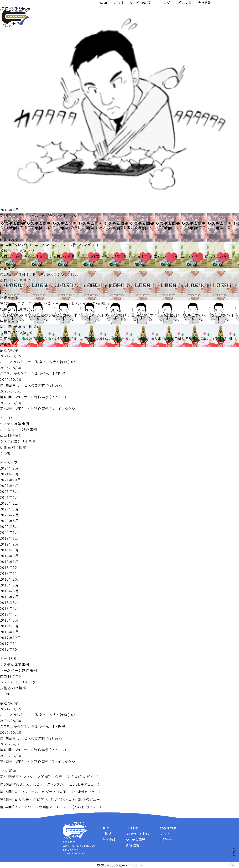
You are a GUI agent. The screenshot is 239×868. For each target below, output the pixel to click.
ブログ (165, 3)
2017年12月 (11, 638)
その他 (5, 453)
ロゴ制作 (133, 828)
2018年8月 (9, 591)
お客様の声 (184, 3)
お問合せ (166, 840)
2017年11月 (11, 643)
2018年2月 (9, 626)
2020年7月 (9, 515)
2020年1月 (9, 532)
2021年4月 (9, 486)
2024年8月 (9, 474)
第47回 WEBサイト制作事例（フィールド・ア (37, 397)
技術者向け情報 (13, 447)
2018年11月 (11, 573)
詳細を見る (9, 239)
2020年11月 (11, 503)
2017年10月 (11, 649)
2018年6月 (9, 603)
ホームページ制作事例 (19, 430)
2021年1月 (9, 497)
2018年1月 (9, 632)
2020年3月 (9, 527)
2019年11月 (11, 538)
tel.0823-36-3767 (74, 853)
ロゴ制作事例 (11, 435)
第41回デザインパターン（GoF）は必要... (33, 777)
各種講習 (133, 845)
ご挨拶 (119, 3)
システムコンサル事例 (18, 441)
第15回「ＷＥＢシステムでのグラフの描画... (35, 792)
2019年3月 (9, 556)
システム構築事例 (15, 424)
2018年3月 (9, 620)
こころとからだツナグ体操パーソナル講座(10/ (38, 362)
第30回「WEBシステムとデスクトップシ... (33, 784)
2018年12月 (11, 567)
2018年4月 (9, 614)
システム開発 (136, 840)
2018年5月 (9, 608)
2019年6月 (9, 550)
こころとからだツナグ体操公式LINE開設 (33, 373)
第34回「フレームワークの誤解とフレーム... (35, 807)
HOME (103, 3)
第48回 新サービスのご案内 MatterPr (31, 385)
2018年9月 (9, 585)
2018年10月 (11, 579)
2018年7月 (9, 597)
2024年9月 (9, 468)
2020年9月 (9, 509)
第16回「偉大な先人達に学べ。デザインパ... (36, 799)
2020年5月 (9, 521)
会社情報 (204, 3)
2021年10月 (11, 480)
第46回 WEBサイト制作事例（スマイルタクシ (38, 409)
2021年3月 (9, 491)
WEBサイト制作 (137, 834)
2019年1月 (9, 562)
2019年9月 (9, 544)
